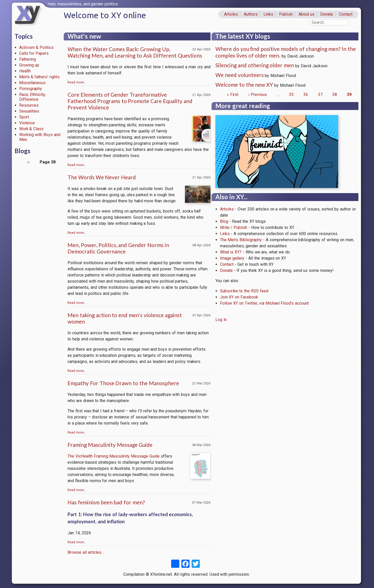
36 (306, 95)
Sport (24, 117)
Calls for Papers (34, 53)
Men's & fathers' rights (39, 77)
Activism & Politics (36, 47)
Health (25, 71)
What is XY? (231, 252)
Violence (27, 123)
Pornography (31, 89)
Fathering (27, 59)
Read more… (77, 82)
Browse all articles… (86, 552)
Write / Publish (234, 228)
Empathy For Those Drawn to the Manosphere (123, 383)
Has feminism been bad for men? (106, 502)
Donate (327, 14)
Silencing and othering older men (255, 65)
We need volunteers (240, 75)
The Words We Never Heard (102, 177)
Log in (221, 320)
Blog (224, 221)
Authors (251, 14)
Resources (29, 105)
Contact (346, 14)
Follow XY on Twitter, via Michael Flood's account (265, 303)
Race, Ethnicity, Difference (32, 97)
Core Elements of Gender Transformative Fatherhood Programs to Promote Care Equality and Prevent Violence (130, 101)
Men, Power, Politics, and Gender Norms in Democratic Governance (118, 248)
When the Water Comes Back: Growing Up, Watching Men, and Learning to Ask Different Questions (135, 52)
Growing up (29, 65)
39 (349, 95)
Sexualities (29, 111)
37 (320, 95)
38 (335, 95)
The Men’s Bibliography (241, 240)
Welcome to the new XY (244, 85)
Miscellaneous (32, 83)
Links (268, 14)
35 (291, 95)
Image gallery (232, 258)
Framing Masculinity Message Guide (110, 445)
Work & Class (31, 129)
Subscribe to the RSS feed (244, 291)
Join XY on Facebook (239, 297)
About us (307, 14)
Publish (286, 14)
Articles (231, 14)
